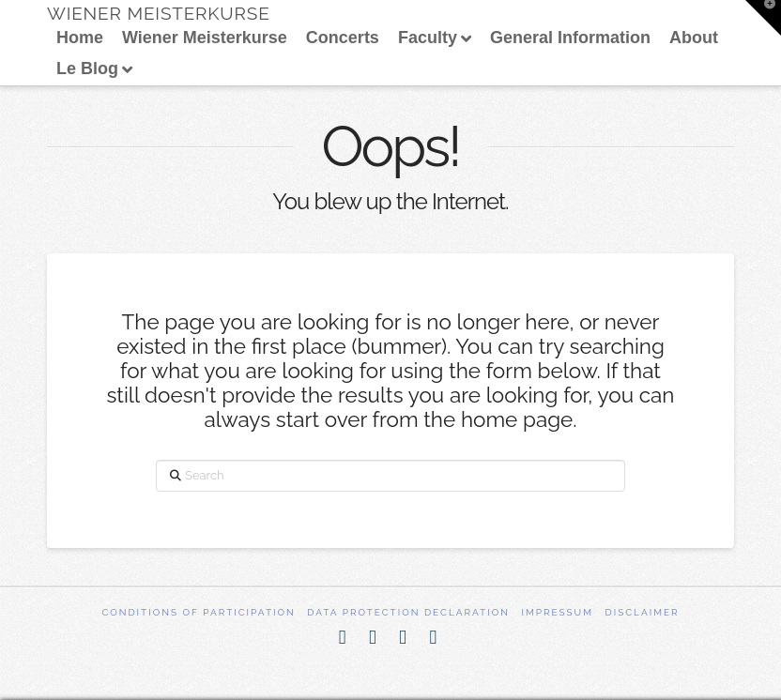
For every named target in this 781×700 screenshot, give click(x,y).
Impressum (557, 612)
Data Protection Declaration (408, 612)
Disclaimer (643, 612)
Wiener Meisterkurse (159, 14)
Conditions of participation (198, 612)
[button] (763, 18)
